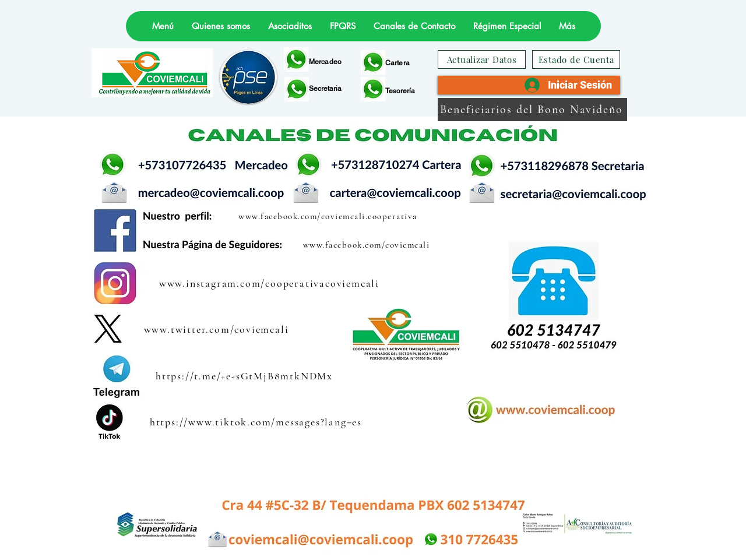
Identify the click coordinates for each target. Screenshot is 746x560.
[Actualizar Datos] (482, 59)
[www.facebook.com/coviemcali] (367, 244)
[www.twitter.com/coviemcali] (217, 329)
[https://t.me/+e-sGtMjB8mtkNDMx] (245, 376)
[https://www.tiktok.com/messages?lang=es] (257, 422)
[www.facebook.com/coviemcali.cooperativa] (329, 216)
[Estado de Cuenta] (576, 59)
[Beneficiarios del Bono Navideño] (532, 110)
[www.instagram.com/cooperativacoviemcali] (270, 283)
